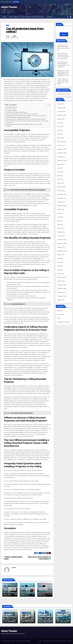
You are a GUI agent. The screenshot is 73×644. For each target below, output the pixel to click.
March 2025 (61, 104)
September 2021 (62, 206)
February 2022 (61, 187)
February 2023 (61, 142)
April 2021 (60, 225)
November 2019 (62, 289)
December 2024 (62, 115)
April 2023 (60, 134)
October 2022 (61, 157)
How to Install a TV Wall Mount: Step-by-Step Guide (26, 17)
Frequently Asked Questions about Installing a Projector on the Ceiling (24, 124)
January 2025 (61, 111)
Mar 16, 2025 (44, 619)
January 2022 (61, 191)
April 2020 (60, 270)
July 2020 (60, 258)
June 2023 (60, 127)
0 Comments (13, 621)
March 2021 (61, 228)
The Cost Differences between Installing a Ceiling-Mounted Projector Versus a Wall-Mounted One (27, 122)
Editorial (60, 311)
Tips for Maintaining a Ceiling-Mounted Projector (18, 117)
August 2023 (61, 119)
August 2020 (61, 255)
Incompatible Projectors (12, 107)
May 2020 (60, 266)
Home (4, 17)
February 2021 (61, 232)
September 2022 (62, 160)
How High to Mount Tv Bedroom (44, 590)
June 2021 (60, 217)
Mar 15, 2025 (61, 619)
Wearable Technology (63, 322)
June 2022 (60, 172)
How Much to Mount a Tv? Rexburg (9, 590)
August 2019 (61, 300)
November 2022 (62, 153)
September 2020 (62, 251)
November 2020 (62, 243)
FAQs (7, 25)
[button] (68, 17)
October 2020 (61, 247)
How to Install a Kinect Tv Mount (27, 590)
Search (59, 24)
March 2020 (61, 274)
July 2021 (60, 213)
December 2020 (62, 240)
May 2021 (60, 221)
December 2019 (62, 285)
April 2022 (60, 179)
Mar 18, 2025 (26, 619)
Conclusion (9, 126)
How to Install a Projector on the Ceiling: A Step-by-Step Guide (22, 114)
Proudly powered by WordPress (8, 641)
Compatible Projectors (11, 111)
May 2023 (60, 130)
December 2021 (62, 194)
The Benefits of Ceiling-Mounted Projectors (17, 112)
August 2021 (61, 209)
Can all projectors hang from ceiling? (25, 30)
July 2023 (60, 123)
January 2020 (61, 281)
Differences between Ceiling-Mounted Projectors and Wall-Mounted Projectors (26, 119)
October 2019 (61, 292)
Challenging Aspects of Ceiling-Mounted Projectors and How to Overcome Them (26, 116)
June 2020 (60, 262)
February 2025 (61, 108)
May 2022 (60, 176)
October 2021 (61, 202)
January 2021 (61, 236)
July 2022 (60, 168)
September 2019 (62, 296)
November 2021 (62, 198)
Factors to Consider (11, 109)
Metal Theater (9, 7)
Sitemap (49, 17)
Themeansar (28, 641)
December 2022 (62, 149)
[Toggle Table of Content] (48, 105)
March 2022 (61, 183)
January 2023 (61, 145)
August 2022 (61, 164)
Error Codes (61, 314)
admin (15, 36)
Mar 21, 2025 (8, 619)
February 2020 (61, 277)
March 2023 (61, 138)
